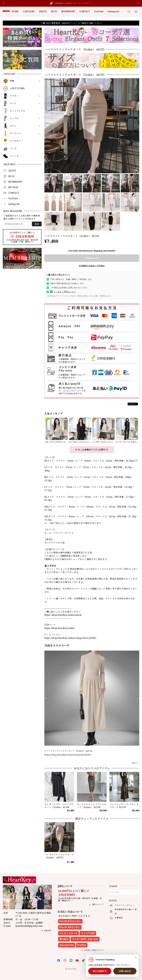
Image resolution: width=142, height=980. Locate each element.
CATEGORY (29, 11)
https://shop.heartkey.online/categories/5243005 (70, 638)
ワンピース (15, 133)
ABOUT (43, 11)
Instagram (113, 11)
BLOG (54, 11)
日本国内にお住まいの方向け (92, 266)
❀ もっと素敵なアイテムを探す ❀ (92, 450)
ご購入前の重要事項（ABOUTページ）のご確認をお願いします (71, 23)
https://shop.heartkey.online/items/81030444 (68, 755)
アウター (14, 96)
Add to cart (92, 258)
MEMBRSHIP (68, 11)
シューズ (14, 156)
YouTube (99, 11)
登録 (37, 224)
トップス (14, 118)
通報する (135, 763)
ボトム (13, 126)
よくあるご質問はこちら (63, 292)
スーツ (13, 103)
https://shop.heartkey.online (59, 628)
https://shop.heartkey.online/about (63, 615)
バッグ (13, 148)
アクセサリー (17, 141)
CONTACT (85, 11)
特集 (12, 81)
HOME (15, 11)
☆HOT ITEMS (17, 88)
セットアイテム (18, 111)
